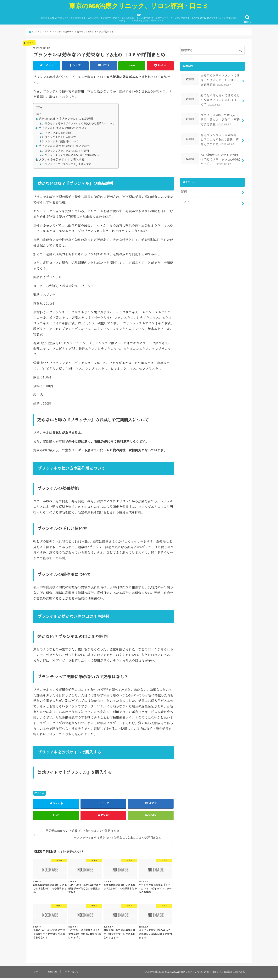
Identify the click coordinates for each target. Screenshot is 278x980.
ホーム (37, 974)
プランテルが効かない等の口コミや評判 (64, 146)
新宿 (139, 18)
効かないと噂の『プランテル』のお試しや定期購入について (80, 124)
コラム (41, 793)
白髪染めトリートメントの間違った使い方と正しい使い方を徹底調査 (211, 80)
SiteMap (52, 974)
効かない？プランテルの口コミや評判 (67, 151)
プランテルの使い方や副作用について (63, 128)
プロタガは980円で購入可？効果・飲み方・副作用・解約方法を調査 (211, 117)
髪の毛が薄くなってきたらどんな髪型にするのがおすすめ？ (211, 99)
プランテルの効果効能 (58, 133)
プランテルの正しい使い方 (60, 137)
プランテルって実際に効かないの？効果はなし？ (73, 155)
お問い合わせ (72, 974)
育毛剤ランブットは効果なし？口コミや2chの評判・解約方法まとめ (211, 136)
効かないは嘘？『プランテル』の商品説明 (66, 119)
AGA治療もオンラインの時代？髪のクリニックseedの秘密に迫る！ (211, 155)
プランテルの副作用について (62, 142)
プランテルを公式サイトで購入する (61, 159)
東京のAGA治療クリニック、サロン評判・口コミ (139, 6)
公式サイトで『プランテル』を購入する (68, 164)
